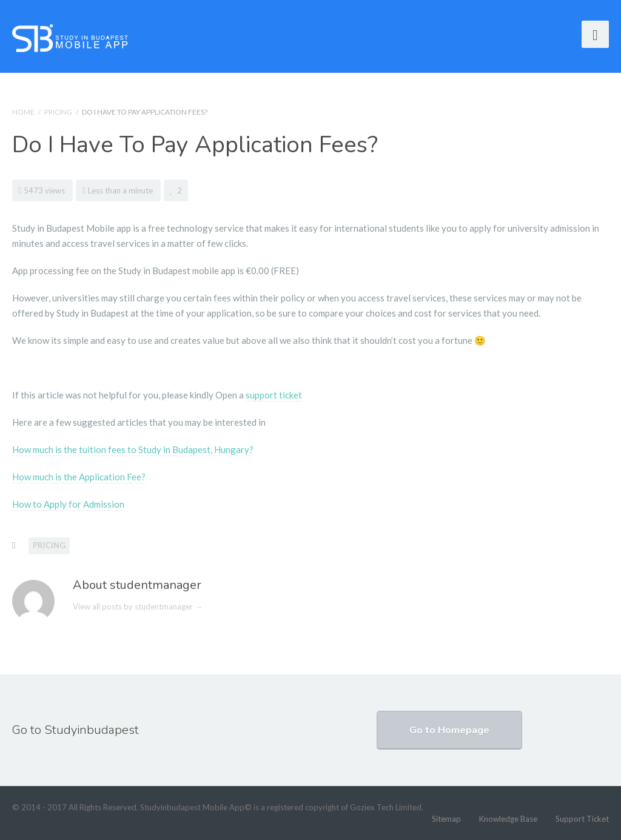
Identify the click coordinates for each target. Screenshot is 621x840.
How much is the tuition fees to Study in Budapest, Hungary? (133, 449)
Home (23, 112)
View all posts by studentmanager (138, 606)
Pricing (58, 112)
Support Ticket (582, 819)
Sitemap (446, 819)
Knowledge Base (508, 819)
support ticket (274, 395)
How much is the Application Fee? (79, 477)
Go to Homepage (449, 730)
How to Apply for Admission (68, 504)
